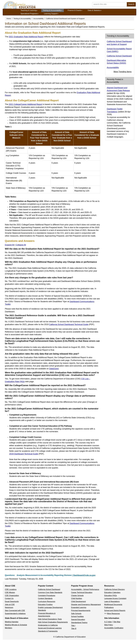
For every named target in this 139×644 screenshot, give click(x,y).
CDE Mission (10, 592)
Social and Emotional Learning (50, 628)
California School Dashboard (119, 56)
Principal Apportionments (81, 611)
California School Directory (115, 589)
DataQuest (54, 369)
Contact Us (9, 598)
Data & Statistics (95, 10)
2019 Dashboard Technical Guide (27, 454)
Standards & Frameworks (48, 631)
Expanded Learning (79, 607)
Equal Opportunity (12, 601)
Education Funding (45, 605)
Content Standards (45, 598)
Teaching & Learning (29, 10)
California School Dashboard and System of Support (65, 19)
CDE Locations (11, 589)
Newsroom (9, 607)
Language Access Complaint (115, 598)
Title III (74, 629)
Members (9, 628)
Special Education (78, 620)
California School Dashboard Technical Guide (72, 324)
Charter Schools (77, 596)
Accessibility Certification (114, 628)
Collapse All (21, 245)
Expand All (10, 245)
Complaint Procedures (47, 596)
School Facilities (77, 616)
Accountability (38, 19)
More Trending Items (123, 72)
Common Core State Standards (50, 592)
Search (131, 4)
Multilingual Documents (113, 605)
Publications (109, 607)
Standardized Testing (79, 623)
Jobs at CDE (10, 605)
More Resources (113, 614)
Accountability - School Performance (85, 589)
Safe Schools (76, 614)
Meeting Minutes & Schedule (16, 625)
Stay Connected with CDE (15, 611)
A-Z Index (108, 622)
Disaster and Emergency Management (86, 605)
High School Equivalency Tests (50, 619)
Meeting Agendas (12, 622)
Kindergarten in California (48, 625)
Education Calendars (112, 592)
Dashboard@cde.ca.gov (84, 575)
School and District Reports (115, 611)
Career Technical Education (82, 592)
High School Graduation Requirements (53, 622)
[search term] (109, 4)
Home (9, 19)
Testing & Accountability (53, 10)
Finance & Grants (75, 10)
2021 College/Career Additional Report (26, 104)
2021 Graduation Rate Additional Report (26, 37)
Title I (73, 626)
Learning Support (51, 14)
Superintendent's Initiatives (15, 614)
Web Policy (109, 625)
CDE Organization (12, 596)
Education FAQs (111, 596)
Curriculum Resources (47, 601)
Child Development (78, 601)
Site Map (117, 622)
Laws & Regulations (112, 601)
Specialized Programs (30, 14)
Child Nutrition (77, 598)
